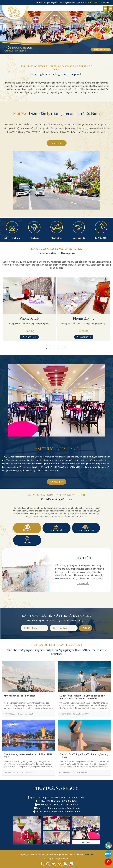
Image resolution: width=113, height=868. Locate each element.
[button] (46, 347)
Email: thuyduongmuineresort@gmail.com (56, 3)
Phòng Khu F (29, 318)
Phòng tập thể (84, 318)
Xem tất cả (86, 842)
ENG (108, 2)
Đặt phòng (29, 337)
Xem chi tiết (57, 143)
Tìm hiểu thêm (57, 482)
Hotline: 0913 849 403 (88, 3)
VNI (103, 2)
